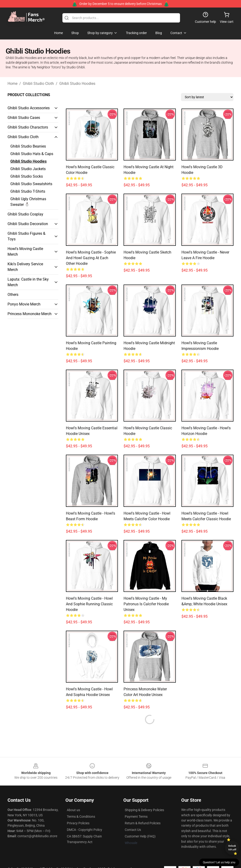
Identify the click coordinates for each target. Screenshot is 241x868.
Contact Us (133, 818)
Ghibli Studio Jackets (28, 169)
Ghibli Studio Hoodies (77, 84)
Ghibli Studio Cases (24, 118)
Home (12, 84)
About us (73, 799)
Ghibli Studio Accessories (29, 108)
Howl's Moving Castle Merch (25, 252)
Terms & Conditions (81, 805)
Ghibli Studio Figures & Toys (26, 236)
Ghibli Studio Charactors (28, 127)
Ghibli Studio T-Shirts (28, 191)
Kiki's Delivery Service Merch (25, 267)
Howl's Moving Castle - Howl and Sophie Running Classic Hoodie (89, 604)
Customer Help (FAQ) (140, 825)
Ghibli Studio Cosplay (25, 214)
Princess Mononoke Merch (30, 314)
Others (13, 295)
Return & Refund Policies (143, 812)
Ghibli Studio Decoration (28, 224)
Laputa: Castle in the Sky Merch (28, 282)
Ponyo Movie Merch (24, 304)
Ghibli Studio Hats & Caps (32, 154)
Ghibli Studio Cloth (38, 84)
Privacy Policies (78, 812)
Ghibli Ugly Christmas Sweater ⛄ (28, 202)
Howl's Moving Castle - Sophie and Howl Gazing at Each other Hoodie (91, 258)
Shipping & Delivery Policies (144, 799)
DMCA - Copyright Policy (84, 818)
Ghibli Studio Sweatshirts (31, 184)
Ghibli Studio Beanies (28, 146)
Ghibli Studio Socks (27, 176)
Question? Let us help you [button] (219, 862)
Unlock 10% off (232, 848)
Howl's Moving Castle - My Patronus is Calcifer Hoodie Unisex (146, 604)
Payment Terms (136, 805)
